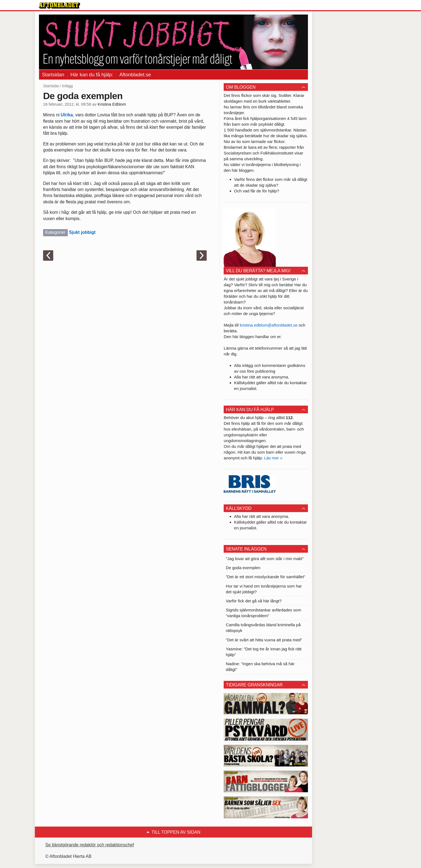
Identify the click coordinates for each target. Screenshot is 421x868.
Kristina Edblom (112, 104)
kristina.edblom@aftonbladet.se (269, 325)
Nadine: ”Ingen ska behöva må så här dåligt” (260, 667)
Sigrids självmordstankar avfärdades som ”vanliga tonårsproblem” (263, 613)
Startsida (51, 86)
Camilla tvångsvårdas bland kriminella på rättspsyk (263, 628)
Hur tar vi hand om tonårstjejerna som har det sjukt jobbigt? (264, 589)
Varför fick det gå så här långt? (254, 601)
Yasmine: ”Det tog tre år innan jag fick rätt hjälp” (264, 652)
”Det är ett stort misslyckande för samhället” (266, 577)
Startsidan (53, 75)
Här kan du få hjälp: (92, 75)
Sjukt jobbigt (82, 232)
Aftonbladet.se (135, 75)
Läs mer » (273, 458)
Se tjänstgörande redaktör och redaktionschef (90, 845)
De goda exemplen (243, 568)
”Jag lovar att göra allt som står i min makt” (265, 559)
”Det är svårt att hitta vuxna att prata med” (264, 640)
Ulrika (67, 115)
